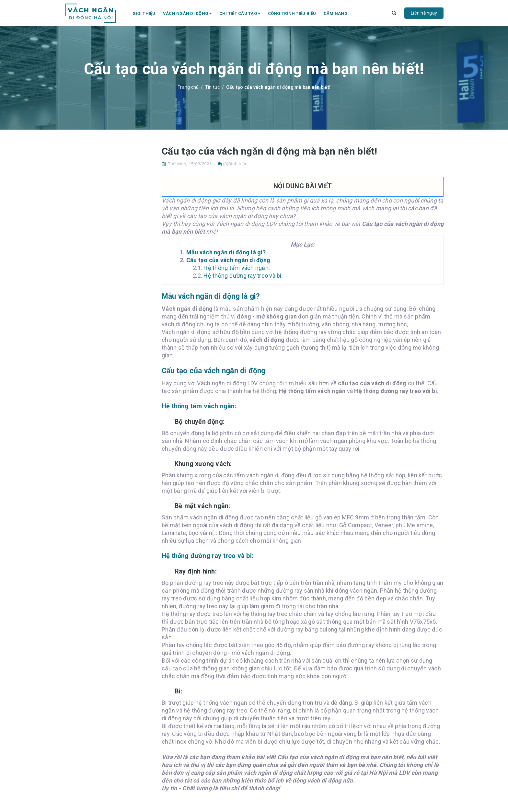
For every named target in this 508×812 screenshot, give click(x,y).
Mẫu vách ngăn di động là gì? (226, 252)
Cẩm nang (336, 13)
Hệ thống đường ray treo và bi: (243, 276)
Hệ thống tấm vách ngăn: (237, 268)
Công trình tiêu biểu (292, 13)
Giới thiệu (144, 13)
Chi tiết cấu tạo (240, 13)
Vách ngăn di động (187, 13)
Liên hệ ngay (424, 13)
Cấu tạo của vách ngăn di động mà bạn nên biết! (270, 151)
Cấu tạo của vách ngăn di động (228, 260)
